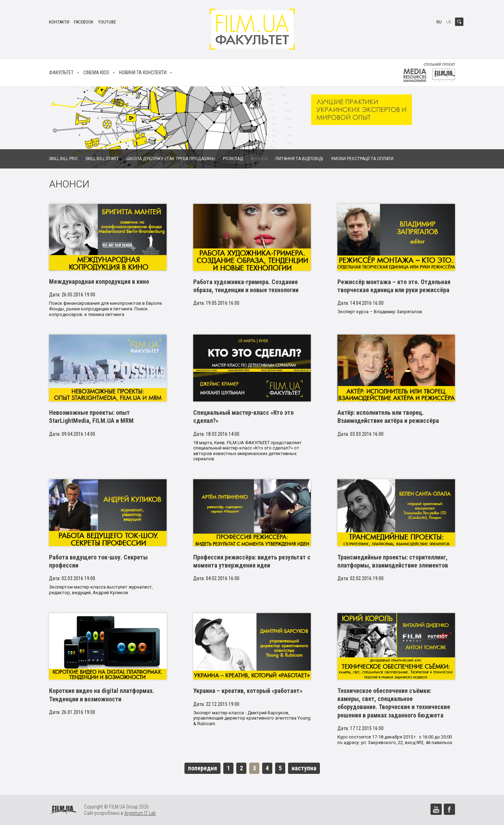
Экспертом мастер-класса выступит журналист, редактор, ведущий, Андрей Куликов (101, 590)
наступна (304, 768)
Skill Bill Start (102, 159)
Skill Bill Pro (63, 159)
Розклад (233, 159)
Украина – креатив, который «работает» (248, 691)
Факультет (61, 73)
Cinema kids (96, 73)
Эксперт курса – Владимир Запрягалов (380, 312)
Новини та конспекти (143, 73)
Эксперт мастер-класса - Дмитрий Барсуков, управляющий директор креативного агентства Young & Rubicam (252, 718)
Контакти (59, 22)
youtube (107, 22)
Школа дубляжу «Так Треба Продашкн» (171, 159)
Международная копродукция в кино (99, 281)
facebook (84, 22)
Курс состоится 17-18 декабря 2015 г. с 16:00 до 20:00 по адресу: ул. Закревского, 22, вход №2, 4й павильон (395, 740)
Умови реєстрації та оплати (362, 159)
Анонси (259, 159)
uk (449, 22)
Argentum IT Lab (140, 813)
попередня (202, 768)
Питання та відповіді (299, 159)
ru (439, 22)
